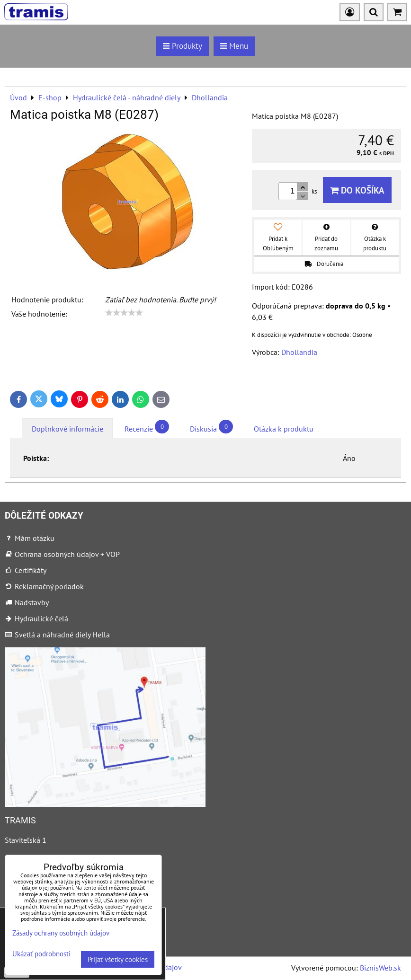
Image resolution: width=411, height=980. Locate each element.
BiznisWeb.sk (380, 968)
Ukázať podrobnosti (41, 954)
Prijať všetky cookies (118, 959)
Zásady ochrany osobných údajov (61, 933)
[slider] (124, 313)
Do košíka (357, 190)
